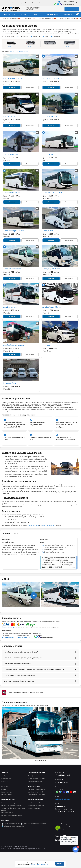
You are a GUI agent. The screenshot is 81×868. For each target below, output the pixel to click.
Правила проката (7, 795)
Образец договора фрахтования (14, 826)
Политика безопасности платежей (12, 815)
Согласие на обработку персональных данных (13, 809)
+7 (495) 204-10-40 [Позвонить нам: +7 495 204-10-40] (66, 2)
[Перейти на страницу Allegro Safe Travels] (58, 828)
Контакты (42, 3)
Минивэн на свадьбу (35, 808)
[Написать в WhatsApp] (55, 4)
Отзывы (34, 3)
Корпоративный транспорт (37, 778)
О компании (5, 3)
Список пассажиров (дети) (12, 824)
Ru (77, 3)
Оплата (27, 3)
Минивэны (37, 15)
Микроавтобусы (10, 15)
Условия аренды (18, 3)
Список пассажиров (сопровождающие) (35, 824)
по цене (12, 51)
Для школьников (53, 15)
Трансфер (32, 776)
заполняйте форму (49, 525)
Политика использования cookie (11, 806)
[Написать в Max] (61, 4)
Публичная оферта (7, 813)
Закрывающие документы (10, 627)
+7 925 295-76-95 (68, 4)
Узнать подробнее (40, 761)
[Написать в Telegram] (58, 4)
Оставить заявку (72, 9)
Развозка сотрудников (35, 781)
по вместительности (23, 51)
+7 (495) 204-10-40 (63, 775)
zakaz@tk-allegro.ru (24, 637)
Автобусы (25, 15)
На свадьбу (68, 15)
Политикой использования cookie (40, 865)
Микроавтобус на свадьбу (36, 806)
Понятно (60, 864)
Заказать (12, 88)
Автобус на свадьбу (35, 803)
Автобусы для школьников (37, 789)
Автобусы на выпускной (36, 792)
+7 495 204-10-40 (34, 525)
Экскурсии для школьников (37, 795)
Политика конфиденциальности (11, 803)
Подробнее (30, 88)
